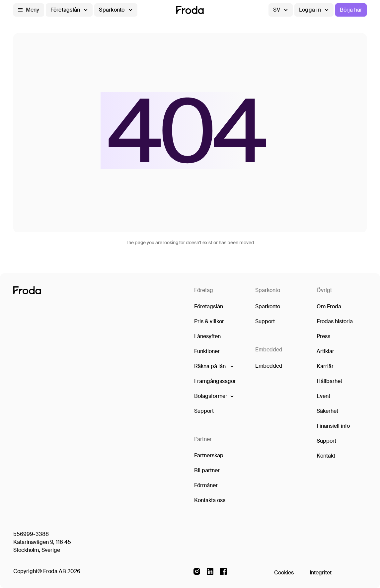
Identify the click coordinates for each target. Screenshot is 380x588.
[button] (29, 10)
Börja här (351, 10)
